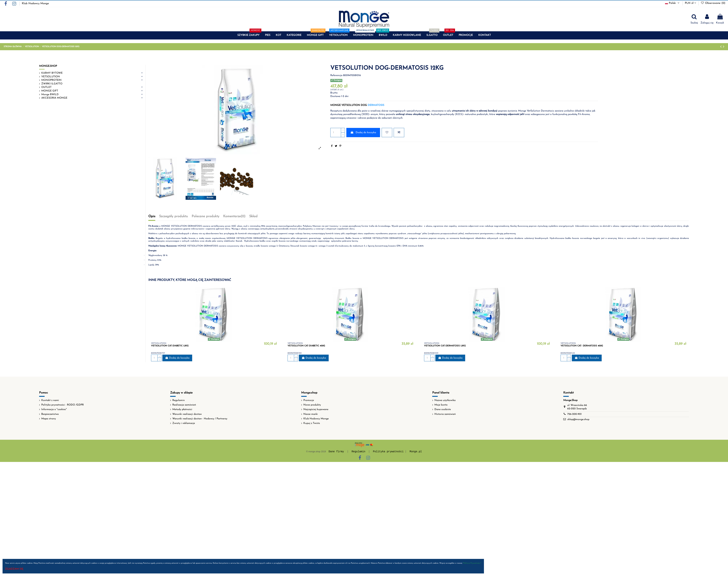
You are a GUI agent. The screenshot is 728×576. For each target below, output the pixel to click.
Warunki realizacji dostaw (187, 414)
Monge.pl (416, 452)
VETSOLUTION (51, 77)
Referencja (336, 75)
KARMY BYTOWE (52, 73)
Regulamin (179, 400)
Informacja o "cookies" (54, 409)
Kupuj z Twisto (312, 423)
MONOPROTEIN (51, 80)
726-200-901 (574, 414)
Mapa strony (49, 419)
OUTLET (46, 87)
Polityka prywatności (388, 452)
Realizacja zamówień (184, 405)
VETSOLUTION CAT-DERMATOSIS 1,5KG (445, 346)
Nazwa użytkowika (445, 400)
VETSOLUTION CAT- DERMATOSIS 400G (582, 346)
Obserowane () (713, 3)
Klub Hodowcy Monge (35, 4)
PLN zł (691, 3)
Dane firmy (336, 452)
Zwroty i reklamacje (184, 423)
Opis (152, 216)
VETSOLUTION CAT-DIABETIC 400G (306, 346)
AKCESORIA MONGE (54, 98)
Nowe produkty (312, 405)
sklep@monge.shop (578, 419)
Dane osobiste (443, 409)
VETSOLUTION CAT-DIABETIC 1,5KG (170, 346)
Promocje (309, 400)
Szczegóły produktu (173, 216)
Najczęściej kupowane (316, 409)
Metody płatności (182, 409)
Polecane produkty (205, 216)
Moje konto (441, 405)
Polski (673, 3)
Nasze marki (311, 414)
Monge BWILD (50, 95)
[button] (248, 35)
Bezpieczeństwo (50, 414)
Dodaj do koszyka (363, 132)
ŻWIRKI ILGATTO (52, 84)
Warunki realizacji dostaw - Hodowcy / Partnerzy (200, 419)
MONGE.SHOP (48, 66)
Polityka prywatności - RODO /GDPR (63, 405)
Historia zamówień (445, 414)
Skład (253, 216)
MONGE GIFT (50, 91)
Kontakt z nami (50, 400)
